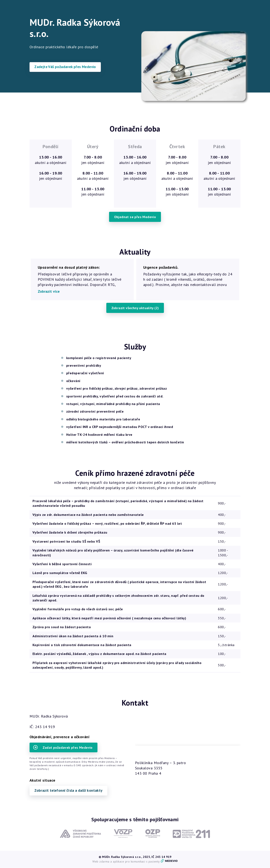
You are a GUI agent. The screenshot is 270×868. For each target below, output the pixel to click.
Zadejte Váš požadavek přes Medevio (67, 67)
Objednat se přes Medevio (135, 217)
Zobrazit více (49, 291)
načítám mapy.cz (188, 735)
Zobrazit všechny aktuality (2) (135, 308)
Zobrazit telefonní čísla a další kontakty (70, 791)
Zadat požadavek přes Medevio (63, 748)
